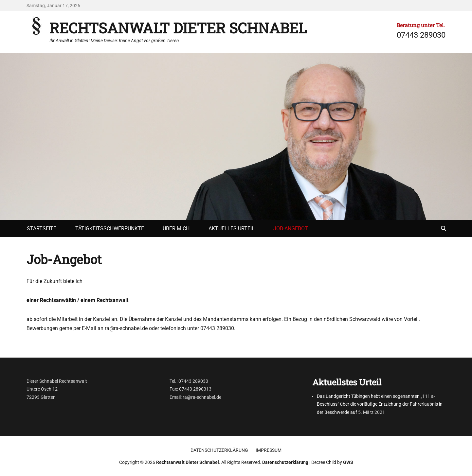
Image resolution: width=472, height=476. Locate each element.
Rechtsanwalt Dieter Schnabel (178, 28)
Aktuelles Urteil (232, 229)
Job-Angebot (291, 229)
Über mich (176, 229)
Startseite (42, 229)
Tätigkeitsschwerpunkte (110, 229)
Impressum (269, 450)
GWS (348, 462)
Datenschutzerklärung (219, 450)
